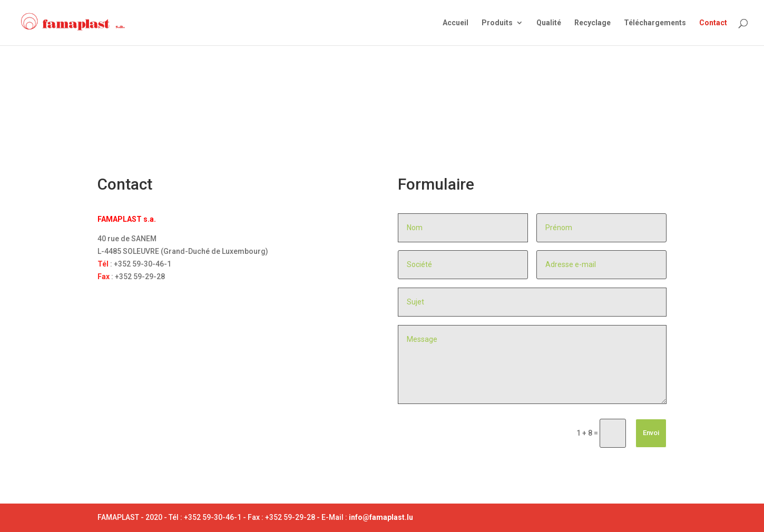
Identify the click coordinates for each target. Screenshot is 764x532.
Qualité (549, 23)
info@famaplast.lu (381, 517)
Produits (497, 23)
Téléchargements (655, 23)
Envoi (651, 433)
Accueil (456, 23)
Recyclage (592, 23)
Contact (713, 23)
